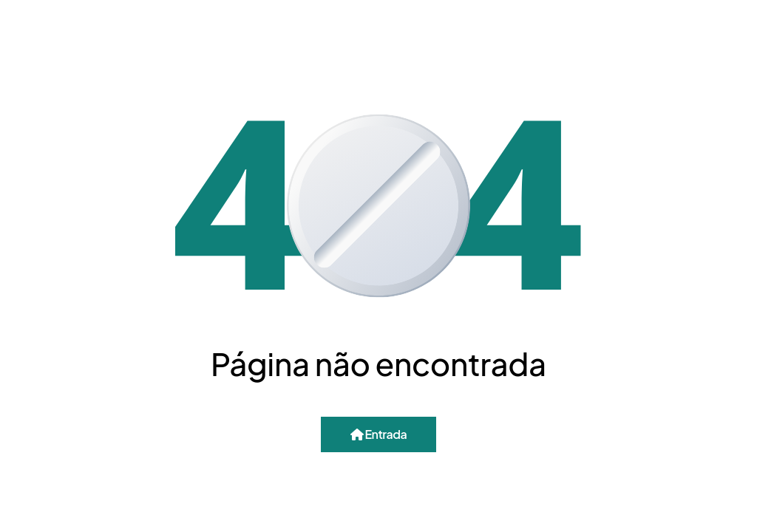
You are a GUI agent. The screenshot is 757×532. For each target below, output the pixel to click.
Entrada (378, 434)
